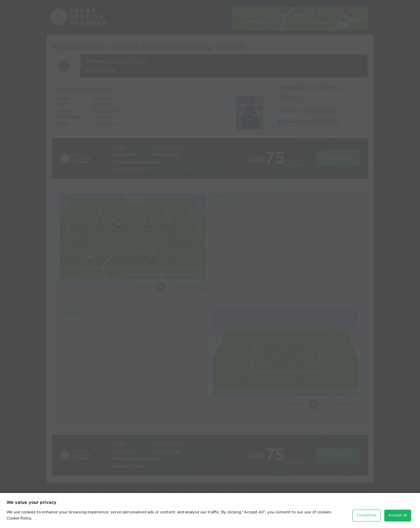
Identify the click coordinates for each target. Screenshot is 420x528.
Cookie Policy (19, 517)
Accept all (398, 514)
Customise (367, 514)
